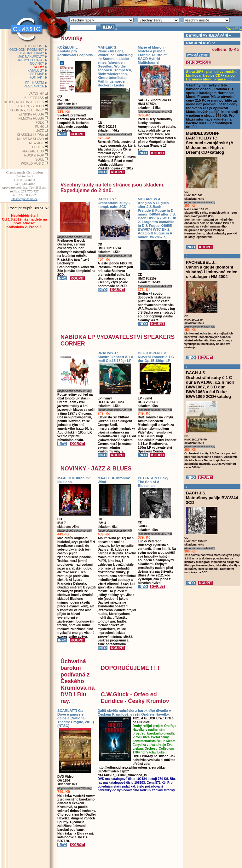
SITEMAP (37, 74)
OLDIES (38, 147)
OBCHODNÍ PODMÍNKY (27, 50)
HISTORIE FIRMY (31, 53)
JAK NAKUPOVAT (31, 57)
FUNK (40, 127)
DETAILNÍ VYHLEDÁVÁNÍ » (209, 35)
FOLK (40, 123)
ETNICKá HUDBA (31, 114)
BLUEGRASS (34, 98)
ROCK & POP (34, 155)
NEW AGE (36, 143)
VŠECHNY (36, 94)
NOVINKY (37, 64)
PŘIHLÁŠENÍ (35, 83)
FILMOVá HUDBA (31, 118)
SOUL (40, 159)
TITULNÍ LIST (34, 46)
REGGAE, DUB (33, 151)
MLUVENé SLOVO (30, 139)
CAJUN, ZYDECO (31, 106)
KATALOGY (36, 71)
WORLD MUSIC (32, 164)
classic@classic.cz (24, 199)
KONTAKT (37, 77)
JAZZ (40, 131)
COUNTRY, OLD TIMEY (27, 110)
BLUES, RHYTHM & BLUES (24, 102)
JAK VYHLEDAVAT (31, 60)
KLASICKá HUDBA (30, 135)
